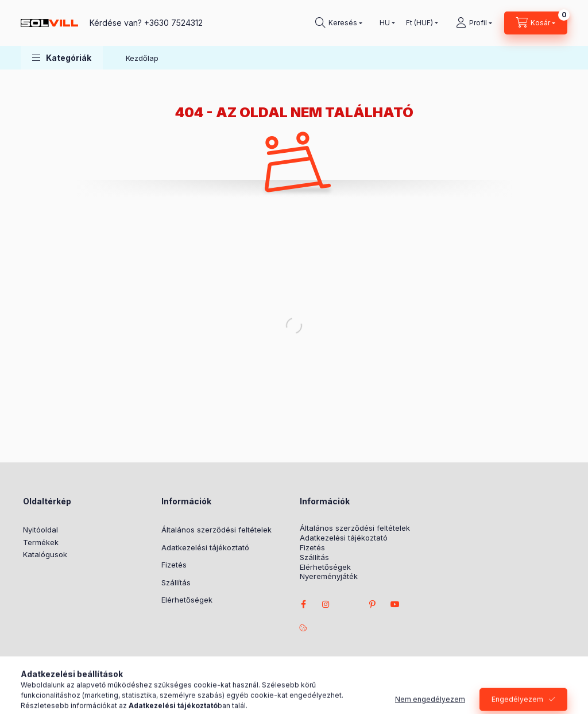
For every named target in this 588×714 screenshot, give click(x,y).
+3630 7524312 (173, 23)
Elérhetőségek (187, 600)
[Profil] (474, 23)
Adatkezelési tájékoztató (205, 547)
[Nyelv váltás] (385, 23)
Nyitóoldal (40, 530)
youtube (395, 604)
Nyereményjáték (329, 576)
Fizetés (174, 565)
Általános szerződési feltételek (216, 530)
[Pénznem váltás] (419, 23)
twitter (349, 604)
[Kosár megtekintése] (536, 23)
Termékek (41, 542)
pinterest (372, 604)
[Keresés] (339, 23)
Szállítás (176, 582)
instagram (326, 604)
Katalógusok (45, 554)
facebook (303, 604)
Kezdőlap (142, 58)
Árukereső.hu (270, 688)
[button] (62, 58)
